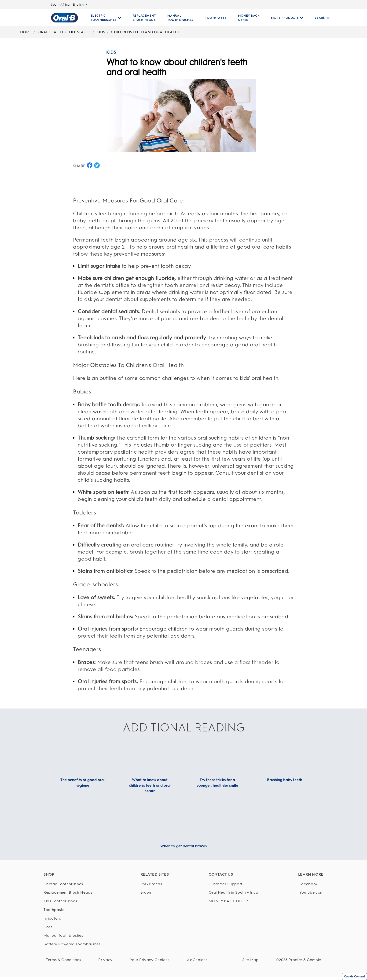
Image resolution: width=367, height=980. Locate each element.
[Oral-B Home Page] (64, 18)
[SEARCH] (364, 18)
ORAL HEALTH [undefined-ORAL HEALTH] (50, 32)
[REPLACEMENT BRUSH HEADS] (144, 18)
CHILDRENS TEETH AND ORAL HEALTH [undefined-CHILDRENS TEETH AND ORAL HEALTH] (145, 32)
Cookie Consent (354, 976)
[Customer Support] (230, 884)
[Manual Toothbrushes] (72, 936)
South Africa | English (69, 5)
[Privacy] (98, 960)
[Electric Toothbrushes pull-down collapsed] (106, 18)
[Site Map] (258, 960)
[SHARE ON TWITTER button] (97, 165)
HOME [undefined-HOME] (26, 32)
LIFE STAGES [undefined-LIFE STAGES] (80, 32)
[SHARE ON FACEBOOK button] (90, 165)
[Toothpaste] (72, 910)
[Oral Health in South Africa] (230, 893)
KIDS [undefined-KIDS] (101, 32)
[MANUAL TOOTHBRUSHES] (180, 18)
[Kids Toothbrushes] (72, 901)
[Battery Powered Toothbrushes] (72, 944)
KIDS (111, 52)
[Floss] (72, 927)
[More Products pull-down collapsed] (287, 18)
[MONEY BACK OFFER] (249, 18)
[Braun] (153, 893)
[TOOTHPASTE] (216, 18)
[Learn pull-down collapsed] (322, 18)
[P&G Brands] (153, 884)
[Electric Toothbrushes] (72, 884)
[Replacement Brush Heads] (72, 893)
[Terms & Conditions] (64, 960)
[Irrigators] (72, 919)
